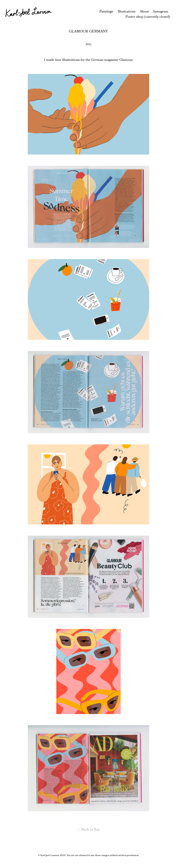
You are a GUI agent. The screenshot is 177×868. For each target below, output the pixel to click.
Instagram (161, 12)
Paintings (106, 12)
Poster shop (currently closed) (148, 17)
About (144, 12)
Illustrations (127, 12)
